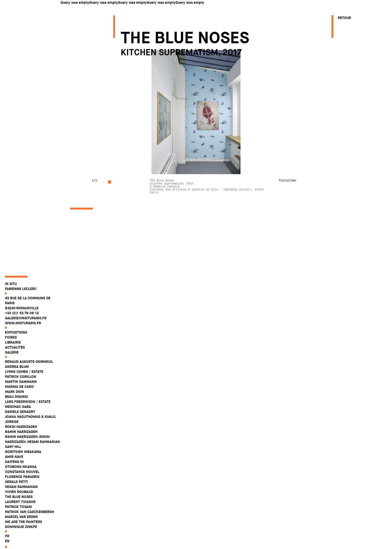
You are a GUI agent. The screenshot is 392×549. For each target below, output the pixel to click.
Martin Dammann (21, 390)
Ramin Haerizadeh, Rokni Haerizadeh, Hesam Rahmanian (32, 448)
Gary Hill (13, 455)
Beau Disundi (16, 405)
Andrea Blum (17, 375)
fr (7, 545)
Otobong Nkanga (21, 475)
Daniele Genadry (20, 420)
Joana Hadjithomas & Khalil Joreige (30, 428)
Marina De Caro (19, 395)
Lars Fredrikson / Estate (28, 410)
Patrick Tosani (18, 515)
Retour (344, 18)
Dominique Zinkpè (21, 535)
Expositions (16, 341)
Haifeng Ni (14, 470)
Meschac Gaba (18, 415)
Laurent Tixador (20, 510)
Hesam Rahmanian (21, 495)
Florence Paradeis (22, 485)
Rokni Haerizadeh (21, 435)
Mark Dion (14, 400)
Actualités (15, 356)
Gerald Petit (16, 490)
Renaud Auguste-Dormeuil (29, 370)
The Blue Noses (19, 505)
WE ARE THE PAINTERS (23, 530)
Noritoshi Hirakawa (23, 460)
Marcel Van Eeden (21, 525)
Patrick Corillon (21, 385)
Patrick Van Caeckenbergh (29, 520)
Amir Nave (14, 465)
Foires (11, 346)
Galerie (12, 361)
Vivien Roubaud (19, 500)
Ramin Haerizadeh (21, 440)
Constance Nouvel (22, 480)
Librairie (13, 351)
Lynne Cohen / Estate (24, 380)
